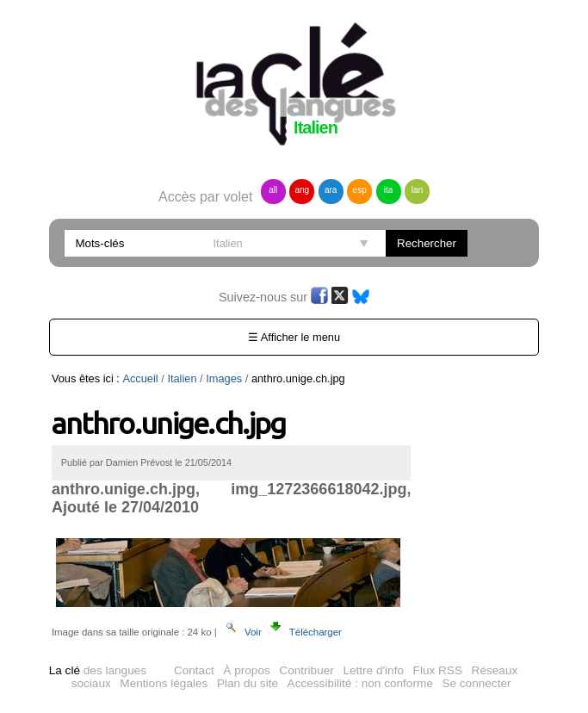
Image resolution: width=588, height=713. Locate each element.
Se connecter (476, 683)
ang (302, 190)
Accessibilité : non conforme (360, 683)
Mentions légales (164, 683)
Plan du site (248, 683)
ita (389, 190)
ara (331, 190)
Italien (182, 378)
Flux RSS (438, 670)
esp (360, 190)
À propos (246, 670)
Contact (194, 670)
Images (224, 378)
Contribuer (306, 670)
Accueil (140, 378)
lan (417, 190)
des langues (98, 670)
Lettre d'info (373, 670)
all (273, 190)
